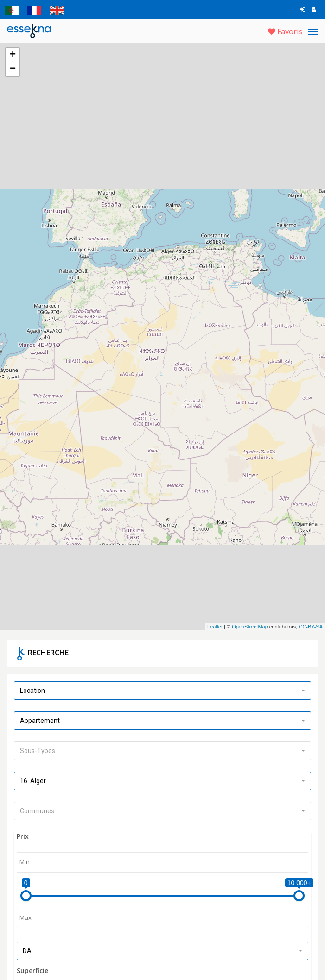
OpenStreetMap (250, 620)
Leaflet (215, 620)
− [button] (13, 69)
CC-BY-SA (311, 620)
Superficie (32, 964)
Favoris (285, 31)
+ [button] (13, 55)
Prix (23, 830)
